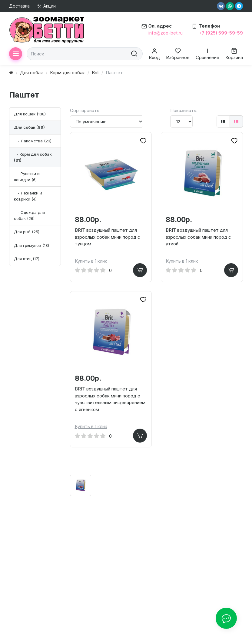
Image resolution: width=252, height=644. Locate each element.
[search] (134, 54)
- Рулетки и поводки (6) (27, 177)
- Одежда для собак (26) (29, 215)
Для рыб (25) (27, 232)
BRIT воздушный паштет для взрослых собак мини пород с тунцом (108, 237)
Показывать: (184, 110)
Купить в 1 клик (91, 261)
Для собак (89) (29, 127)
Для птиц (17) (27, 259)
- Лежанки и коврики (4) (28, 196)
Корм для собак (67, 73)
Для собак (31, 73)
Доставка (19, 6)
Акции (46, 6)
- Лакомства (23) (33, 141)
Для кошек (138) (30, 114)
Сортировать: (85, 110)
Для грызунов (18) (31, 245)
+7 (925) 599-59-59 (221, 33)
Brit (95, 73)
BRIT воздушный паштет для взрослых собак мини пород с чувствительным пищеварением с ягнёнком (110, 400)
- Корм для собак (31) (33, 157)
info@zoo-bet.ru (166, 33)
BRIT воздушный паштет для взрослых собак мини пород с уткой (198, 237)
